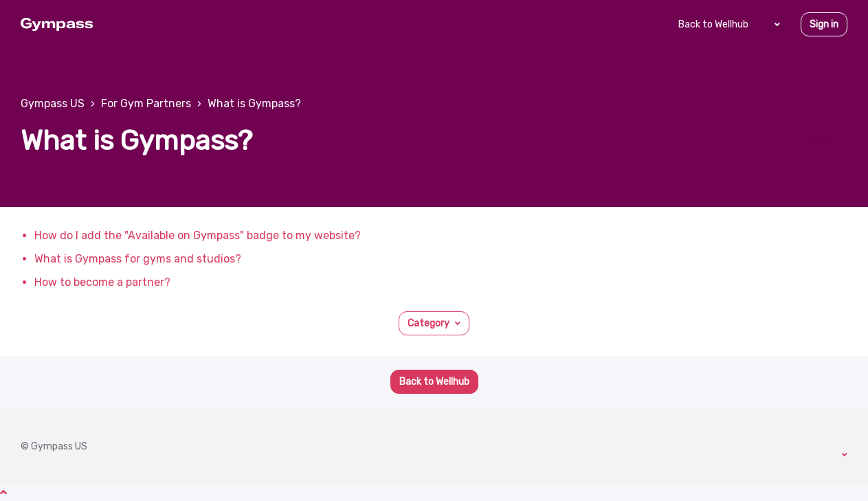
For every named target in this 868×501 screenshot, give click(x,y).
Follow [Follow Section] (824, 138)
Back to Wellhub (713, 24)
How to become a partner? (102, 282)
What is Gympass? (254, 103)
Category (429, 323)
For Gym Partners (146, 103)
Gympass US (53, 103)
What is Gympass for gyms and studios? (138, 259)
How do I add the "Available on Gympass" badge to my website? (198, 235)
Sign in (824, 24)
